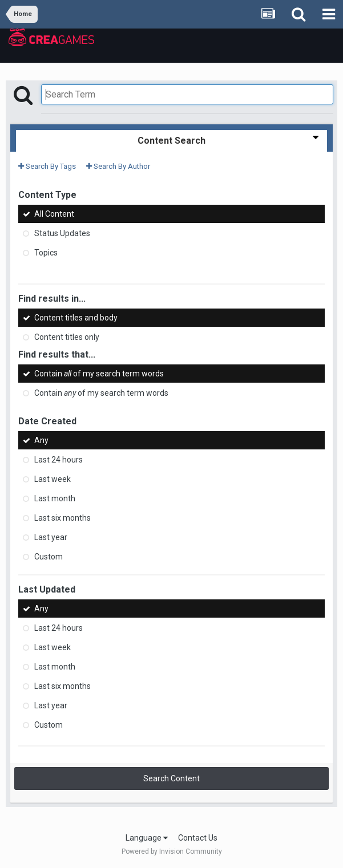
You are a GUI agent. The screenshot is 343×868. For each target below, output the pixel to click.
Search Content (172, 778)
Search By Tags (47, 166)
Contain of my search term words (99, 374)
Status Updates (62, 233)
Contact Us (198, 838)
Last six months (62, 518)
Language (147, 838)
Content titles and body (76, 318)
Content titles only (67, 337)
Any (41, 440)
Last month (55, 498)
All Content (54, 214)
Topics (46, 253)
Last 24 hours (58, 460)
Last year (51, 537)
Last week (53, 479)
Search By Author (118, 166)
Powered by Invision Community (172, 851)
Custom (49, 557)
